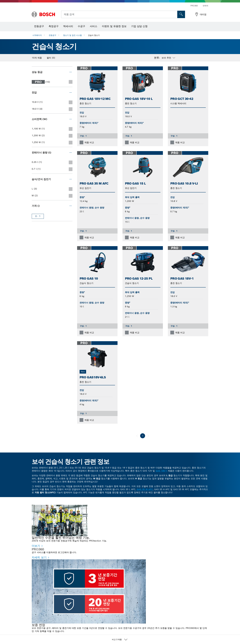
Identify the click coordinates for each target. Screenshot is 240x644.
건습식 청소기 (94, 35)
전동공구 (52, 35)
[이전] (137, 436)
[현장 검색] (181, 14)
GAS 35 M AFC (145, 489)
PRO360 (194, 6)
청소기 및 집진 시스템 (72, 35)
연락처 (205, 6)
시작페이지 (37, 35)
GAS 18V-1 (161, 471)
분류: (157, 58)
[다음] (148, 436)
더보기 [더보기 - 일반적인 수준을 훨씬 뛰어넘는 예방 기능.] (36, 546)
